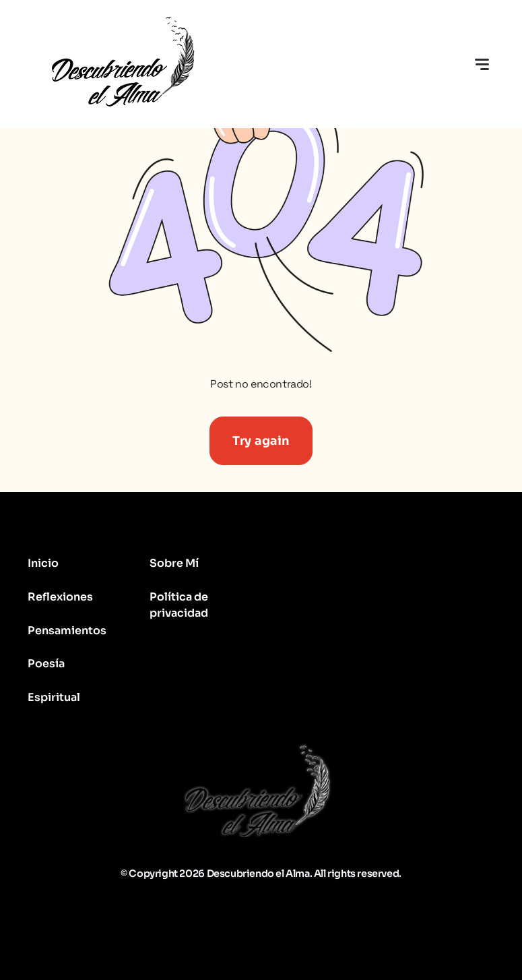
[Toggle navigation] (482, 64)
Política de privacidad (179, 605)
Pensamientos (67, 631)
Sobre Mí (174, 563)
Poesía (46, 664)
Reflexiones (60, 597)
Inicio (43, 563)
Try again (261, 441)
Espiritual (54, 697)
